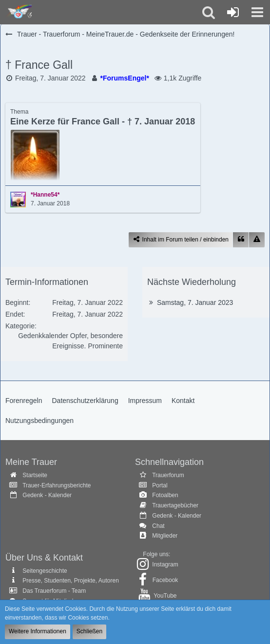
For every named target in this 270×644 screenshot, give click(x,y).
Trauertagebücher (175, 505)
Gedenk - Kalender (47, 495)
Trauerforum (168, 475)
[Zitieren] (241, 240)
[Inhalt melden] (257, 240)
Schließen (89, 631)
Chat (158, 526)
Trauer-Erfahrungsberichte (57, 485)
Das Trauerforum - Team (54, 591)
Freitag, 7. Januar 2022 (50, 78)
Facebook (165, 580)
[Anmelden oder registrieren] (233, 12)
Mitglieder (165, 536)
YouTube (165, 596)
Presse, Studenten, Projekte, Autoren (70, 581)
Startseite (35, 475)
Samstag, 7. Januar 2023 (195, 302)
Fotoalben (165, 495)
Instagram (165, 564)
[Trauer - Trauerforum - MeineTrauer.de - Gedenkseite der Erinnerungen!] (18, 12)
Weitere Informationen (38, 631)
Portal (160, 485)
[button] (257, 12)
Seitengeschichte (45, 571)
